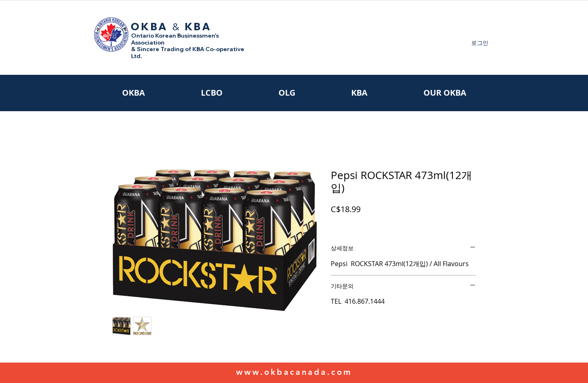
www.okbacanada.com (294, 372)
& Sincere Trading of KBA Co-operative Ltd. (188, 53)
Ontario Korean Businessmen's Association (175, 39)
